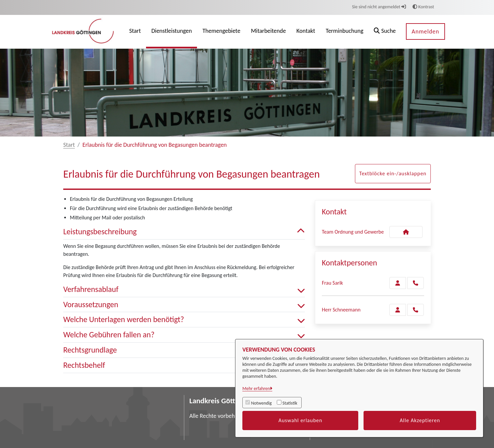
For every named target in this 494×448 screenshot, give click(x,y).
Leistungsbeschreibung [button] (184, 232)
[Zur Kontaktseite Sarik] (398, 283)
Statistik (290, 403)
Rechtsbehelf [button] (184, 365)
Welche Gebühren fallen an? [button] (184, 335)
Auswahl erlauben (300, 420)
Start (69, 145)
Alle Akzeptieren (420, 420)
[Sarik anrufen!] (416, 283)
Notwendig (261, 403)
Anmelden (425, 31)
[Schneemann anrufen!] (416, 310)
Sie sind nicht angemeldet (379, 7)
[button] (385, 32)
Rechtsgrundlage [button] (184, 350)
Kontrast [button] (423, 7)
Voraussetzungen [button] (184, 305)
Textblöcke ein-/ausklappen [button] (393, 173)
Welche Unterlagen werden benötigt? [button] (184, 320)
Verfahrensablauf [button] (184, 289)
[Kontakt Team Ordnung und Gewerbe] (406, 232)
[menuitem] (135, 32)
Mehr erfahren (256, 389)
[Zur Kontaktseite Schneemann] (398, 310)
